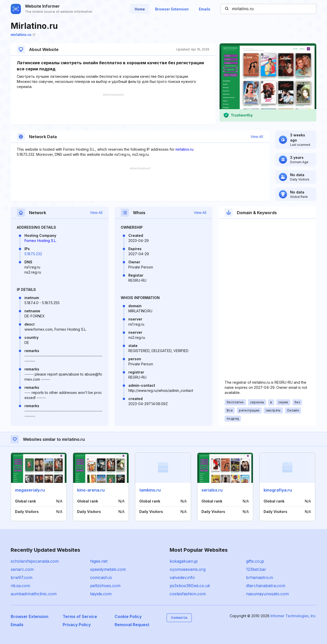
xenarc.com (22, 569)
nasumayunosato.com (267, 594)
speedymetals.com (108, 569)
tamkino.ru (150, 490)
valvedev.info (182, 577)
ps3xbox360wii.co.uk (190, 586)
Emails (205, 9)
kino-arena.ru (91, 490)
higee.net (99, 561)
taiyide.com (101, 594)
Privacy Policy (77, 625)
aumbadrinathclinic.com (34, 594)
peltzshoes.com (105, 586)
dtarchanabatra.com (266, 586)
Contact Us (179, 618)
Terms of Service (80, 616)
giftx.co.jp (255, 561)
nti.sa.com (20, 586)
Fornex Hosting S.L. (40, 241)
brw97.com (22, 577)
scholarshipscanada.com (35, 561)
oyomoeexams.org (188, 569)
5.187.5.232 (33, 254)
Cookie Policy (128, 616)
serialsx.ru (212, 490)
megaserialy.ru (30, 490)
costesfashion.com (188, 594)
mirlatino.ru (23, 35)
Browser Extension (172, 9)
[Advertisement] (113, 109)
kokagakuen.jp (184, 561)
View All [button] (257, 137)
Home (140, 9)
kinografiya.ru (278, 490)
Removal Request (132, 625)
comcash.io (101, 577)
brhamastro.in (260, 577)
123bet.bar (256, 569)
